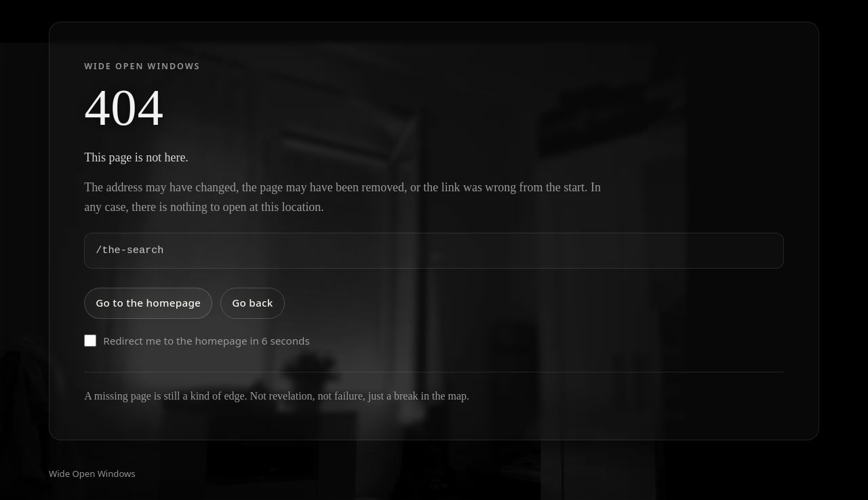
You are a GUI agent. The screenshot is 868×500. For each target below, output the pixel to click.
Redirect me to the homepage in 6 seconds (197, 341)
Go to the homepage (148, 303)
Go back (252, 303)
